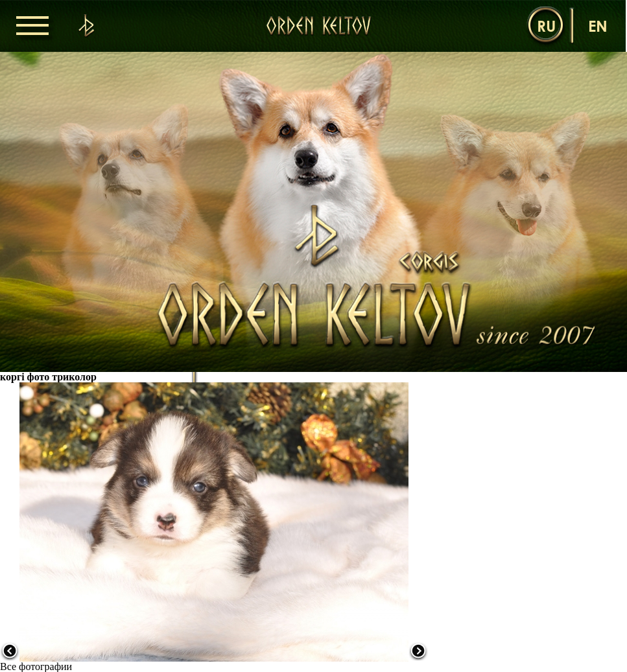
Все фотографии (36, 666)
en (598, 26)
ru (546, 26)
